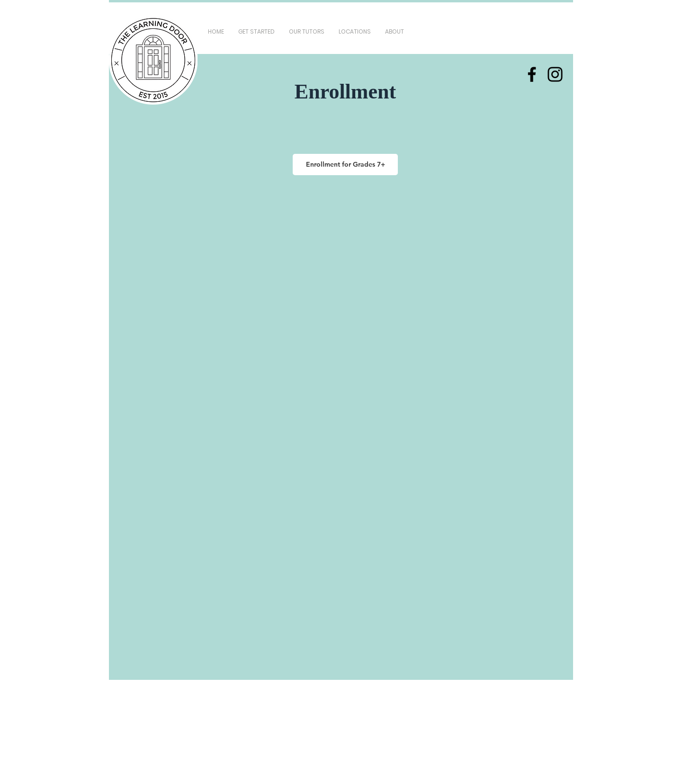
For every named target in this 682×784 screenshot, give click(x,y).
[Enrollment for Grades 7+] (345, 165)
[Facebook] (532, 74)
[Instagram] (555, 74)
